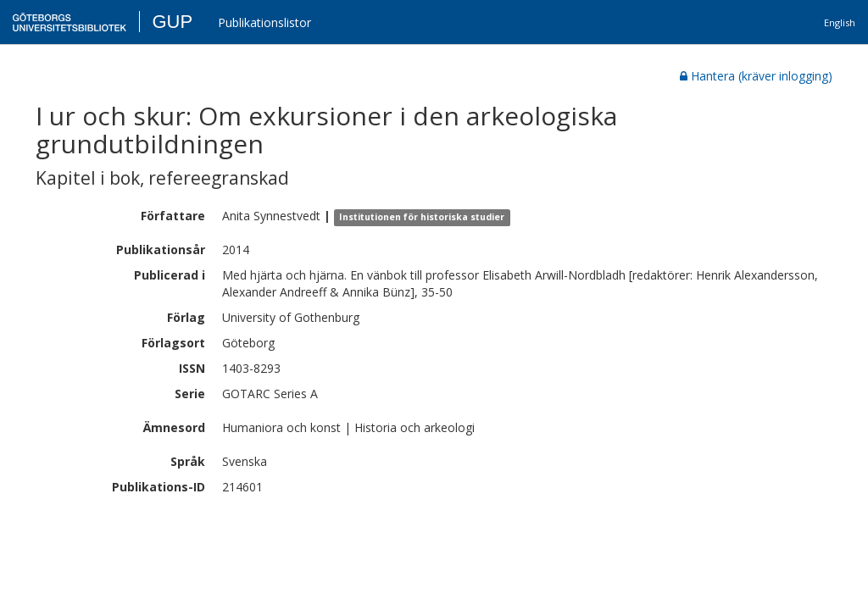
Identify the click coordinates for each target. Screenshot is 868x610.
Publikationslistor (264, 22)
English (840, 22)
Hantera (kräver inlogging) (756, 76)
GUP (172, 22)
